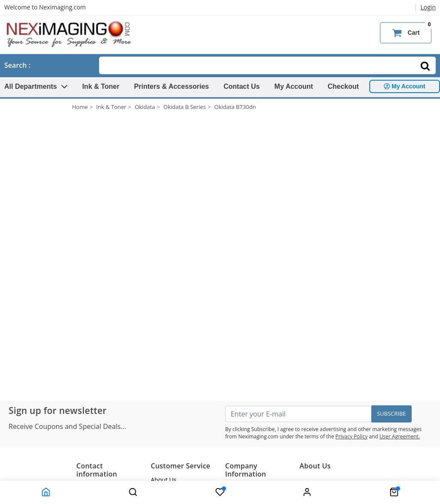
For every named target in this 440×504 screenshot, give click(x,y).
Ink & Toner (101, 86)
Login (428, 7)
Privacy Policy (351, 436)
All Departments (36, 86)
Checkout (343, 86)
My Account (294, 86)
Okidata (145, 107)
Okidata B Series (185, 107)
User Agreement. (400, 436)
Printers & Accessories (172, 86)
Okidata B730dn (235, 107)
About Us (164, 480)
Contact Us (241, 86)
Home (80, 107)
